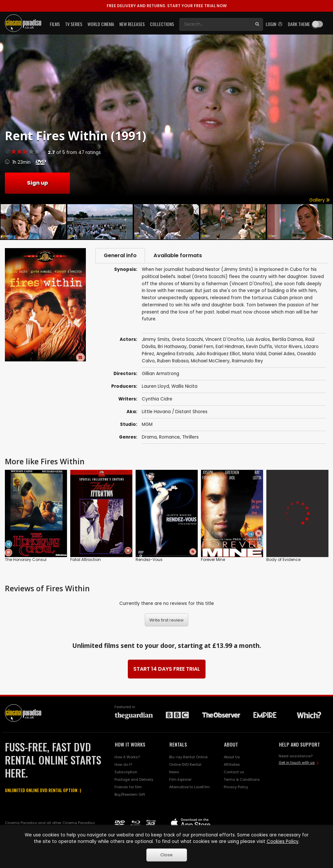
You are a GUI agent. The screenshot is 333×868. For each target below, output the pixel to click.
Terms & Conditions (242, 779)
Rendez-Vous (149, 560)
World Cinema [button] (101, 24)
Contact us (234, 772)
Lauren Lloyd (155, 386)
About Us (232, 757)
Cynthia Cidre (157, 399)
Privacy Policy (236, 787)
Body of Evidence (283, 560)
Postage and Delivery (134, 779)
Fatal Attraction (86, 560)
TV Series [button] (74, 24)
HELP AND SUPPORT (300, 744)
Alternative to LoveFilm (189, 787)
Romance (169, 437)
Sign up (37, 183)
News (174, 772)
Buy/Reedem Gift (130, 794)
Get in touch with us (297, 763)
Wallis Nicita (184, 386)
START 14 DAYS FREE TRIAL (167, 669)
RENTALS (178, 744)
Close (166, 855)
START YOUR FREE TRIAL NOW (167, 6)
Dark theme (299, 24)
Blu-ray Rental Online (188, 757)
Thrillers (190, 437)
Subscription (126, 772)
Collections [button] (162, 24)
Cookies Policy (283, 841)
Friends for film (128, 787)
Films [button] (55, 24)
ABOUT (231, 744)
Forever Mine (213, 560)
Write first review (166, 620)
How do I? (123, 764)
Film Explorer (180, 779)
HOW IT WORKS (130, 744)
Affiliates (232, 764)
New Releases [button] (132, 24)
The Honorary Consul (26, 560)
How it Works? (127, 757)
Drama (149, 437)
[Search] (215, 24)
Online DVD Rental (185, 764)
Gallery (320, 200)
